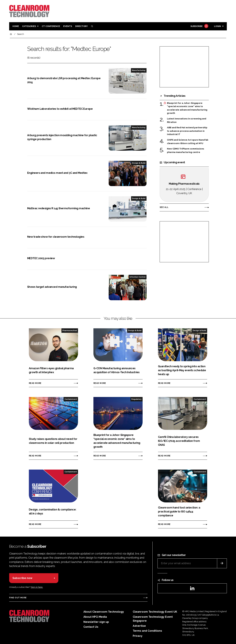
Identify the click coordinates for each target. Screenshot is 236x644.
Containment (71, 399)
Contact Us (91, 627)
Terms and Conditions (147, 631)
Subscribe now (22, 578)
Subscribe (199, 26)
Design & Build (139, 163)
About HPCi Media (95, 617)
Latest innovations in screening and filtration (187, 120)
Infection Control (138, 277)
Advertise (139, 626)
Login (217, 26)
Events (68, 26)
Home (16, 26)
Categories (29, 26)
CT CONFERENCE (51, 26)
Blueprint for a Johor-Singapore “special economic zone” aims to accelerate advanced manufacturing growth (187, 108)
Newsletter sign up (96, 622)
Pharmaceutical (70, 330)
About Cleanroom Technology (104, 612)
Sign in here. (37, 587)
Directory (81, 26)
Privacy (138, 636)
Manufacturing (139, 70)
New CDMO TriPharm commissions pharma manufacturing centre (186, 151)
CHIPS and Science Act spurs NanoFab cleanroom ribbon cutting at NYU (188, 142)
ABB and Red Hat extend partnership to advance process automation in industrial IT (187, 131)
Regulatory (136, 399)
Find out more (18, 598)
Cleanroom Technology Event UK (155, 612)
